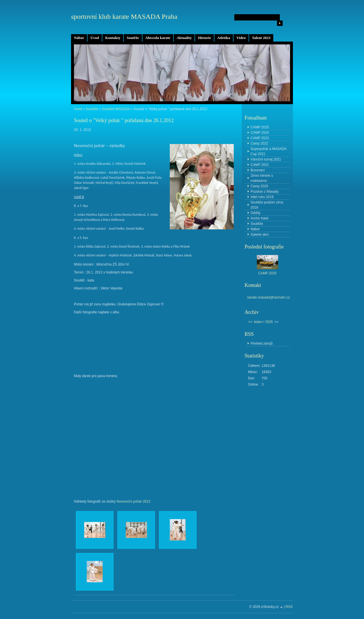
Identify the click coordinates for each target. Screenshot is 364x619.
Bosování (258, 170)
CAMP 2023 (260, 138)
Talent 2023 (261, 38)
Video (241, 38)
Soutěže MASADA (116, 109)
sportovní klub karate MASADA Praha (124, 17)
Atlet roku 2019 (262, 197)
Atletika (224, 38)
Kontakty (113, 38)
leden (258, 322)
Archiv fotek (259, 218)
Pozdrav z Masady (265, 192)
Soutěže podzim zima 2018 (267, 205)
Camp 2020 (259, 186)
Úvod (95, 38)
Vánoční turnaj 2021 (266, 159)
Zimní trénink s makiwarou (262, 178)
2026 (269, 322)
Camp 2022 (259, 143)
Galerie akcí (260, 235)
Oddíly (256, 213)
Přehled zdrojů (261, 344)
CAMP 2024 (260, 133)
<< (250, 322)
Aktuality (184, 38)
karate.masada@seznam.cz (269, 297)
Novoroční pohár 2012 (134, 501)
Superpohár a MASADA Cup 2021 (269, 151)
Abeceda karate (158, 38)
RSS (289, 607)
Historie (204, 38)
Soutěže (133, 38)
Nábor (79, 38)
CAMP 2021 (260, 165)
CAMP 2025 (260, 127)
